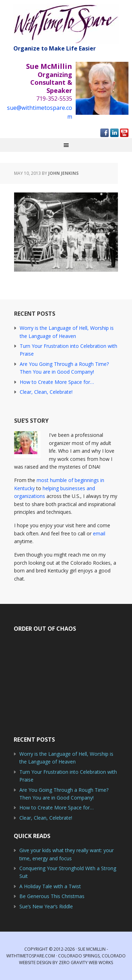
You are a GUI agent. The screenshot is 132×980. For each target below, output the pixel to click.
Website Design (35, 963)
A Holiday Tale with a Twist (50, 886)
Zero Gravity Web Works (86, 963)
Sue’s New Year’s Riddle (46, 906)
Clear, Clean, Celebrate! (46, 392)
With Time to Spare (66, 24)
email (99, 533)
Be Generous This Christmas (52, 896)
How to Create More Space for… (57, 382)
